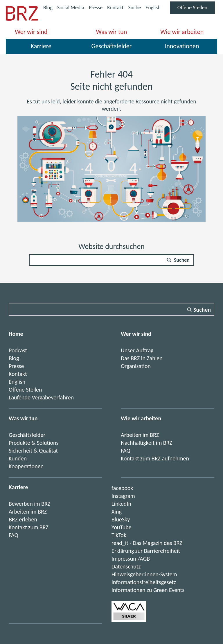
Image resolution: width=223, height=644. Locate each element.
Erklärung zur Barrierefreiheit (146, 551)
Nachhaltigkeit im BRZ (146, 443)
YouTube (122, 527)
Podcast (18, 350)
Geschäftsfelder (112, 46)
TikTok (119, 535)
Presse (96, 8)
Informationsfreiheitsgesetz (144, 582)
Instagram (123, 496)
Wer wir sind (31, 32)
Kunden (18, 458)
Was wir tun (112, 32)
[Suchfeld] (111, 260)
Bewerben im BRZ (29, 504)
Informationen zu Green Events (148, 590)
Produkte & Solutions (34, 443)
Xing (117, 512)
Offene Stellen (196, 9)
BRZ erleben (23, 519)
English (153, 8)
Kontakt (115, 8)
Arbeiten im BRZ (140, 435)
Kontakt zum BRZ (29, 527)
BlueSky (121, 519)
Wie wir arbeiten (182, 32)
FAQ (126, 451)
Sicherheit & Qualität (33, 451)
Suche (135, 8)
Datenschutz (126, 566)
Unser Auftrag (137, 350)
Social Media (71, 8)
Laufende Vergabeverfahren (41, 397)
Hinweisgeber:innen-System (144, 574)
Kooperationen (26, 466)
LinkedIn (121, 504)
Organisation (136, 366)
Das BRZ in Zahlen (142, 358)
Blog (48, 8)
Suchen (182, 260)
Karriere (41, 46)
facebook (122, 488)
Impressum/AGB (131, 559)
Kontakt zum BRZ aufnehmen (155, 458)
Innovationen (182, 46)
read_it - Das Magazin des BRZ (147, 543)
